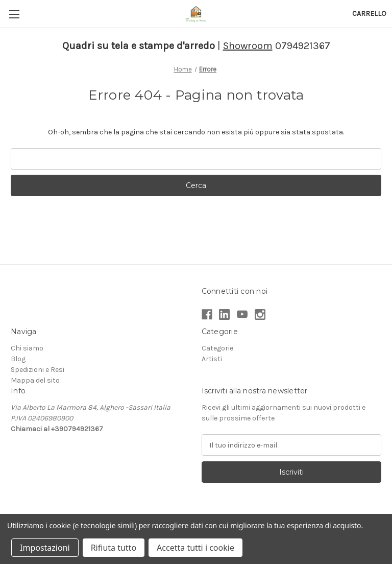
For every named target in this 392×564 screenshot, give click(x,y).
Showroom (248, 46)
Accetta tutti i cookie (195, 548)
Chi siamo (27, 348)
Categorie (217, 348)
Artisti (212, 359)
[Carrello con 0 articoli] (369, 14)
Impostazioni (45, 548)
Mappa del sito (35, 380)
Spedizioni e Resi (38, 370)
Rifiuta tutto (114, 548)
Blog (18, 359)
